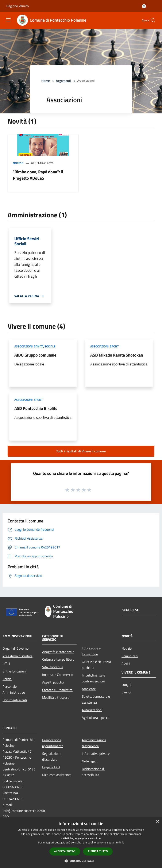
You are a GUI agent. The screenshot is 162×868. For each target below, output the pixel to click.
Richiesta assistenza (57, 775)
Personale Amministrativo (14, 689)
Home (46, 81)
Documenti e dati (15, 700)
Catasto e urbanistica (57, 690)
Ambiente (89, 689)
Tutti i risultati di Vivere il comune (81, 451)
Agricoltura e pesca (96, 718)
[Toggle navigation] (8, 20)
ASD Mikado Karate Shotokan (117, 355)
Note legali (90, 761)
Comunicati (130, 656)
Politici (7, 679)
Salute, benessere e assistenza (96, 699)
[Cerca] (153, 20)
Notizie (18, 163)
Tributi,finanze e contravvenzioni (93, 678)
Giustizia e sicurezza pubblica (96, 665)
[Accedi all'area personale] (144, 6)
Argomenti (63, 81)
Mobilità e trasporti (56, 697)
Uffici (6, 664)
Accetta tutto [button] (65, 851)
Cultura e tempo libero (58, 659)
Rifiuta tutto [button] (98, 851)
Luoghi (126, 685)
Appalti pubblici (53, 682)
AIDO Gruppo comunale (35, 355)
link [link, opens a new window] (122, 843)
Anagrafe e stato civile (58, 652)
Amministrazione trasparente (94, 743)
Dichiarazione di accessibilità (93, 772)
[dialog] (81, 843)
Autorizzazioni (92, 710)
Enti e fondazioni (15, 671)
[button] (81, 861)
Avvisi (126, 664)
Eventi (126, 692)
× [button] (157, 822)
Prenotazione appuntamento (53, 743)
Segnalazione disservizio (52, 756)
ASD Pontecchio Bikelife (36, 408)
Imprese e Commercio (58, 675)
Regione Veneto (18, 6)
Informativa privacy (96, 754)
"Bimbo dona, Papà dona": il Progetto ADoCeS (38, 175)
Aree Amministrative (18, 656)
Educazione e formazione (91, 651)
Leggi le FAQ (51, 767)
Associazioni (24, 346)
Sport (114, 346)
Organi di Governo (16, 648)
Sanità (39, 346)
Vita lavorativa (53, 667)
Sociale (50, 346)
